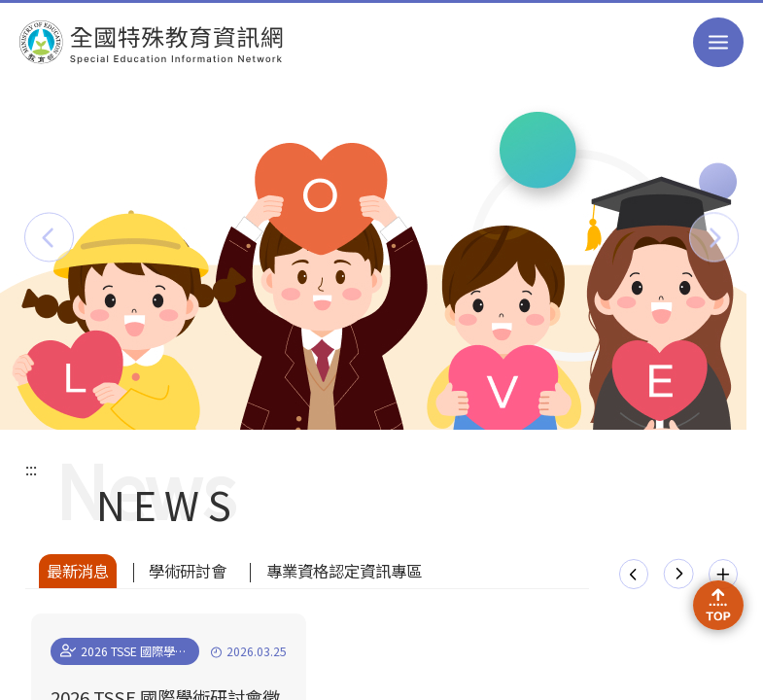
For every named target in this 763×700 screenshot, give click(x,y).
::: (31, 469)
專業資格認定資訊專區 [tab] (344, 571)
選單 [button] (718, 42)
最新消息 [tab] (78, 571)
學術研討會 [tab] (188, 571)
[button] (49, 237)
